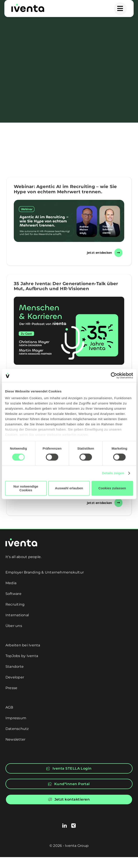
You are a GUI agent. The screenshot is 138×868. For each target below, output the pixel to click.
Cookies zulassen (112, 488)
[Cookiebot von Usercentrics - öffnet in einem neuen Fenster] (114, 375)
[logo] (28, 5)
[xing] (73, 826)
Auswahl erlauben (69, 488)
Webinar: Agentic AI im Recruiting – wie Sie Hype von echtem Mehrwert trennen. (65, 189)
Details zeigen (113, 473)
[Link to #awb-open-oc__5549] (120, 9)
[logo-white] (21, 540)
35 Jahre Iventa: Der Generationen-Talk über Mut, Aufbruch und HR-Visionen (66, 286)
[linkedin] (65, 826)
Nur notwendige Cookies (26, 488)
